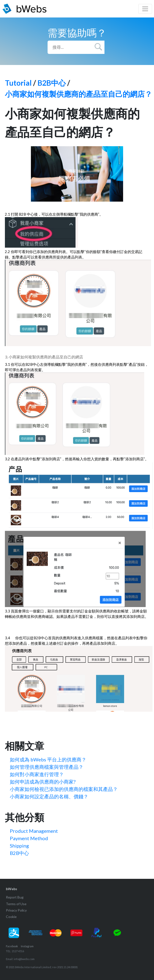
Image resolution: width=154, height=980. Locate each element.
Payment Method (29, 838)
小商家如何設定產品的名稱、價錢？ (49, 796)
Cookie (11, 917)
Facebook (12, 946)
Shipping (19, 846)
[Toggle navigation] (145, 9)
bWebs (12, 889)
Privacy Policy (16, 910)
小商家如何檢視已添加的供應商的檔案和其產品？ (64, 789)
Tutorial (18, 83)
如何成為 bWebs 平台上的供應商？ (48, 759)
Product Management (34, 831)
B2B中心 (52, 83)
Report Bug (15, 897)
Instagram (27, 946)
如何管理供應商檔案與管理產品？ (47, 767)
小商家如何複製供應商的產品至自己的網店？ (78, 94)
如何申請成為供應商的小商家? (43, 782)
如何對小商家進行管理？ (37, 774)
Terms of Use (16, 904)
